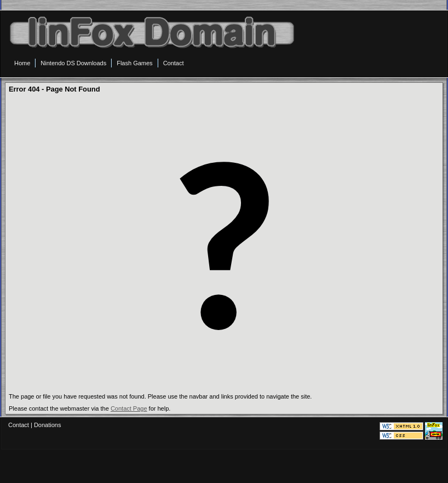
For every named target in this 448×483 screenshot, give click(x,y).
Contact (19, 425)
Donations (48, 425)
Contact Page (129, 408)
